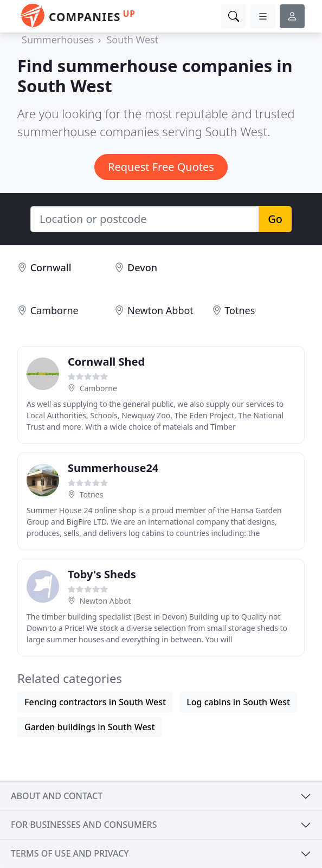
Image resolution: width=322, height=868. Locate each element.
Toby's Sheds (102, 574)
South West (132, 40)
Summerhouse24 (113, 468)
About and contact (57, 796)
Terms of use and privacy (70, 853)
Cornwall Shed (106, 362)
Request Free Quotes (161, 167)
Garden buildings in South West (90, 727)
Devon (142, 267)
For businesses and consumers (84, 825)
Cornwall (51, 267)
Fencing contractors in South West (95, 702)
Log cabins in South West (238, 702)
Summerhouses (58, 40)
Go (275, 219)
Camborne (54, 310)
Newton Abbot (160, 310)
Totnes (240, 310)
